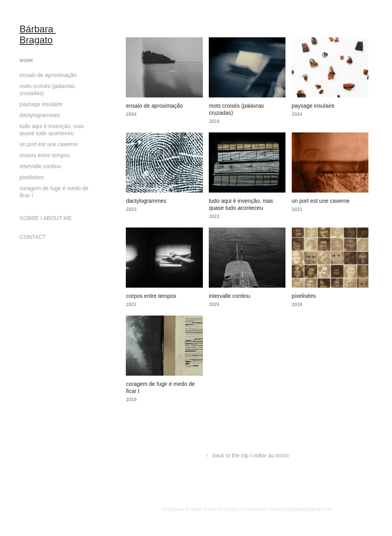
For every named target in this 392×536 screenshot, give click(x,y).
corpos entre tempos (45, 155)
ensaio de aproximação (48, 75)
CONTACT (33, 237)
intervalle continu (40, 166)
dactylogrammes (40, 115)
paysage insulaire (41, 104)
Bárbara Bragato (38, 34)
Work (27, 61)
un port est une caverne (49, 144)
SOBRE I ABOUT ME (46, 218)
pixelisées (32, 177)
